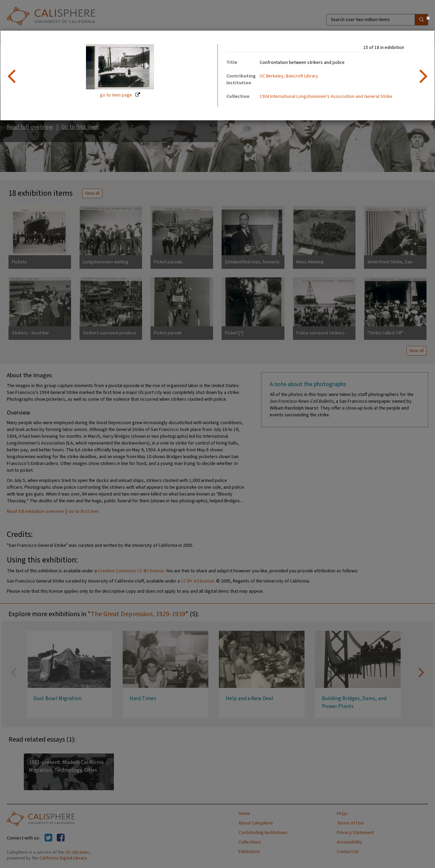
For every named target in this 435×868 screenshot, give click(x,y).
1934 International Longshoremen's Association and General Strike (326, 97)
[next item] (424, 75)
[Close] (428, 18)
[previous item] (11, 75)
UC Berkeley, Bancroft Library (289, 76)
